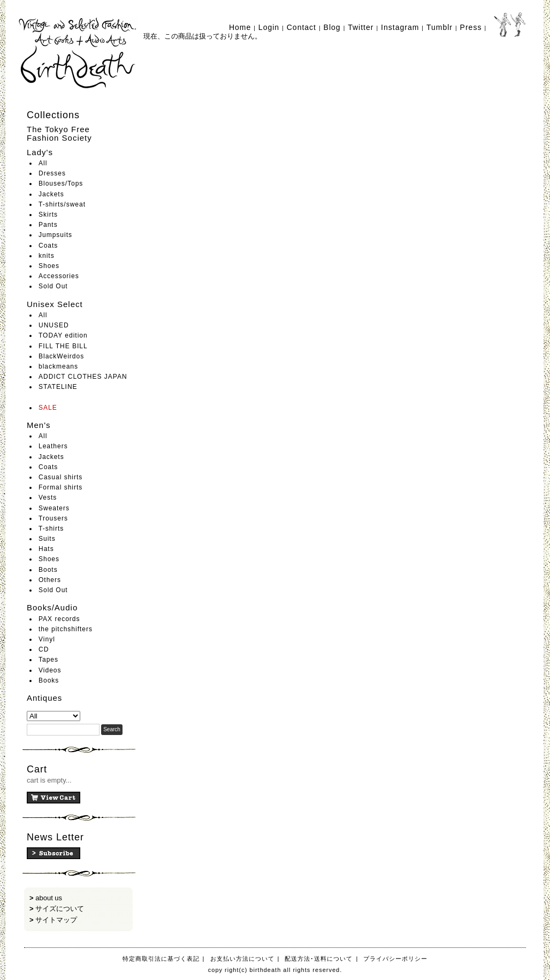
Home (240, 27)
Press (471, 27)
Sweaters (54, 508)
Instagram (400, 27)
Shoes (49, 266)
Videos (50, 670)
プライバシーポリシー (395, 959)
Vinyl (47, 639)
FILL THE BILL (63, 346)
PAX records (59, 619)
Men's (39, 425)
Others (50, 580)
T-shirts (51, 529)
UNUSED (54, 325)
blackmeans (58, 366)
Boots (48, 570)
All (43, 163)
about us (49, 898)
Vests (48, 497)
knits (47, 256)
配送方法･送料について (319, 959)
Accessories (59, 276)
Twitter (361, 27)
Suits (47, 539)
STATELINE (58, 387)
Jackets (51, 194)
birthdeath (78, 53)
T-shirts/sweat (62, 204)
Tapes (48, 660)
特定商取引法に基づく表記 (161, 959)
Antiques (44, 698)
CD (44, 649)
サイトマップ (56, 920)
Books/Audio (52, 607)
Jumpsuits (55, 235)
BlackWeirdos (61, 356)
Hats (46, 549)
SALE (48, 408)
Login (269, 27)
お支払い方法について (242, 959)
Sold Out (53, 286)
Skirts (48, 215)
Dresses (52, 173)
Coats (48, 246)
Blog (332, 27)
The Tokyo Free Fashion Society (59, 134)
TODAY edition (63, 335)
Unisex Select (55, 304)
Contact (301, 27)
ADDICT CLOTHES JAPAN (83, 377)
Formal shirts (60, 487)
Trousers (53, 518)
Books (49, 680)
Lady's (40, 152)
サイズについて (60, 909)
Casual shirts (60, 477)
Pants (48, 225)
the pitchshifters (66, 629)
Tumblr (440, 27)
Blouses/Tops (61, 183)
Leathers (53, 446)
